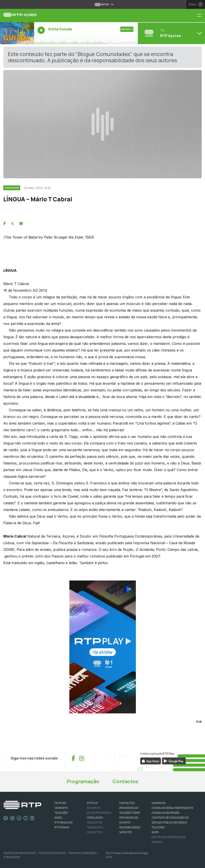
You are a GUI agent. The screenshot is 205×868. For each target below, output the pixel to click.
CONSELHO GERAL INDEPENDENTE (173, 808)
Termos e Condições (82, 853)
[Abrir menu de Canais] (171, 33)
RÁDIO (58, 818)
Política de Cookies (52, 853)
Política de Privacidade (20, 853)
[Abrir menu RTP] (102, 4)
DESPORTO (61, 808)
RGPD (155, 832)
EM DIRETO (94, 808)
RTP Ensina (62, 827)
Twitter (12, 818)
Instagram (19, 818)
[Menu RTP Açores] (201, 16)
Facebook (6, 818)
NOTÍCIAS (60, 803)
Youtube (26, 818)
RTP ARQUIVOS (63, 822)
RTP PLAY (92, 803)
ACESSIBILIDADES (130, 827)
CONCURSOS (95, 818)
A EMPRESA (159, 803)
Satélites (126, 832)
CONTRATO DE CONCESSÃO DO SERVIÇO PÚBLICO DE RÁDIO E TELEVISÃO (170, 822)
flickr (32, 818)
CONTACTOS (127, 803)
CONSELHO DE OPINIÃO (166, 813)
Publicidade (12, 857)
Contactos (125, 781)
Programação (83, 781)
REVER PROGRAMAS (99, 813)
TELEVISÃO (61, 813)
